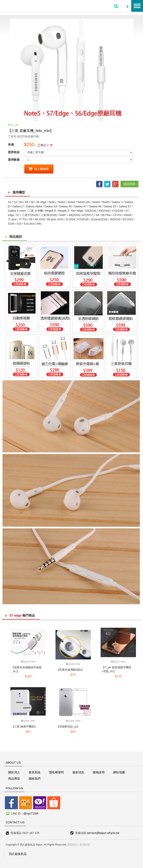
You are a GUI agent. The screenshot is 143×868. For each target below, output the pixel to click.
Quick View (28, 662)
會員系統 (35, 772)
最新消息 (78, 772)
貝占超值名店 (15, 5)
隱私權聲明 (56, 772)
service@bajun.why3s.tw (103, 833)
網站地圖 (119, 772)
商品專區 (14, 779)
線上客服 (4, 421)
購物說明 (99, 772)
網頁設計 (73, 845)
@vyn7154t (31, 813)
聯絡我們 (35, 779)
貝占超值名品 (18, 854)
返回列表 (129, 184)
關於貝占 (14, 772)
